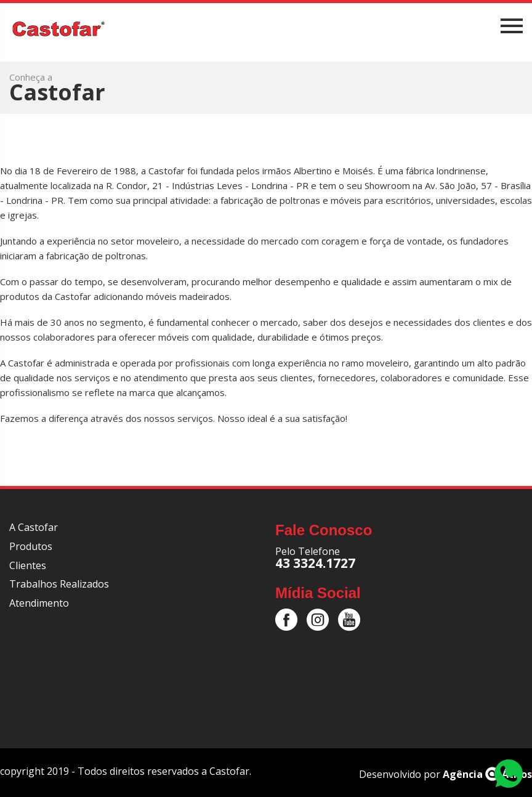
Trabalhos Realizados (59, 584)
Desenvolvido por (445, 774)
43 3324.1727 (315, 563)
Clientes (28, 565)
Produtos (31, 546)
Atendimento (39, 603)
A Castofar (34, 527)
